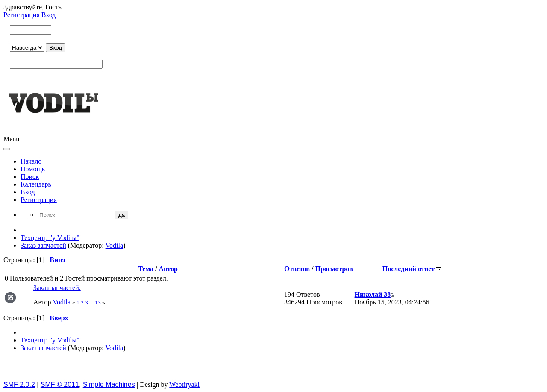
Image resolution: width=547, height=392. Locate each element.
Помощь (33, 169)
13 (98, 303)
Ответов (297, 269)
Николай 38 (373, 294)
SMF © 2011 (60, 385)
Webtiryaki (184, 385)
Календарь (36, 184)
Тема (146, 269)
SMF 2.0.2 (19, 385)
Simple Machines (109, 385)
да (122, 215)
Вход (49, 15)
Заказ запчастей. (57, 288)
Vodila (114, 245)
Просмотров (334, 269)
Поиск (30, 177)
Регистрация (22, 15)
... (92, 303)
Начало (31, 161)
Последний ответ (412, 269)
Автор (168, 269)
